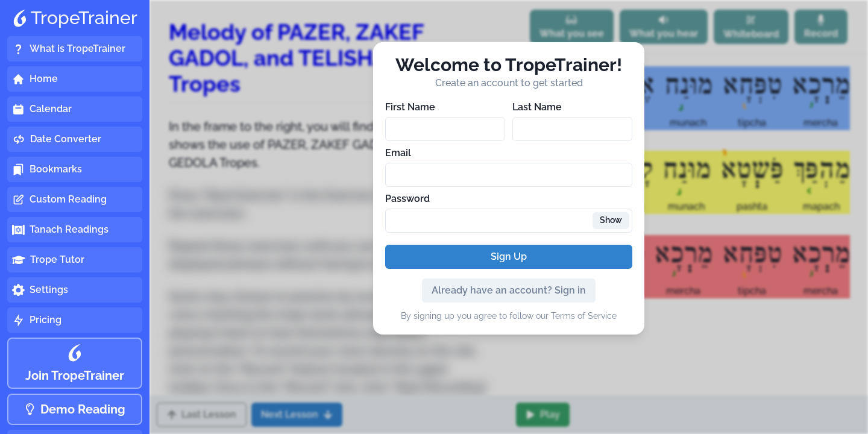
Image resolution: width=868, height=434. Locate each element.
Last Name (537, 107)
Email (398, 153)
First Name (410, 107)
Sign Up (509, 256)
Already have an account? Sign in (509, 290)
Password (407, 199)
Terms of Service (584, 316)
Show (611, 220)
